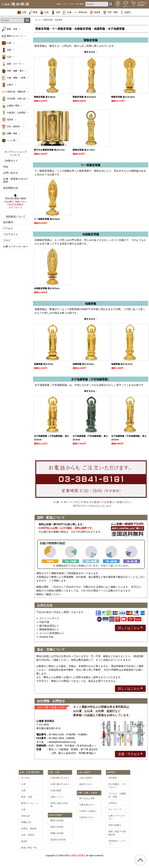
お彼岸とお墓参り (88, 811)
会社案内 (8, 222)
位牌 (56, 12)
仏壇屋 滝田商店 (78, 855)
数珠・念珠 (12, 29)
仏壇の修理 (56, 790)
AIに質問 (80, 4)
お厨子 (10, 85)
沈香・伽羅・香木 (15, 71)
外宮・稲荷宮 (28, 835)
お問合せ (113, 803)
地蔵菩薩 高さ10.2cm (122, 364)
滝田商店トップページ (117, 842)
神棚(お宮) (26, 822)
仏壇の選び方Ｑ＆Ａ (60, 784)
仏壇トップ (61, 4)
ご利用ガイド (11, 161)
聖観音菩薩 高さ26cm (45, 97)
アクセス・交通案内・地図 (117, 795)
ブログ (71, 4)
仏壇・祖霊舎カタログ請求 (15, 180)
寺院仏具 (80, 12)
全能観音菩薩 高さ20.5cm (47, 288)
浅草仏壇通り (115, 825)
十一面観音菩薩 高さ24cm (47, 219)
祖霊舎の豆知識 (58, 840)
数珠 (33, 12)
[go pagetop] (140, 860)
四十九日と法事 (87, 798)
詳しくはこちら (130, 628)
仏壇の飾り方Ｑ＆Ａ (60, 778)
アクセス (8, 228)
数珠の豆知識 (57, 820)
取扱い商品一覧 (29, 848)
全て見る (26, 778)
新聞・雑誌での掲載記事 (117, 833)
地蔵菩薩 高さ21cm (44, 364)
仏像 (67, 12)
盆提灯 (125, 12)
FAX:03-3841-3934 (15, 202)
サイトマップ (115, 809)
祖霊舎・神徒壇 (29, 829)
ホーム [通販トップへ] (38, 20)
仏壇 (22, 12)
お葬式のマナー (87, 817)
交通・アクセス (130, 754)
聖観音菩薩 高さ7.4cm (84, 150)
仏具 (44, 12)
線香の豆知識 (57, 827)
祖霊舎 (95, 12)
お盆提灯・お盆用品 (16, 113)
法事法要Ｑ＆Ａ (87, 805)
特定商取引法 (11, 188)
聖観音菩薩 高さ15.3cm (123, 97)
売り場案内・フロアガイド (117, 786)
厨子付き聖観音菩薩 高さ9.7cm (49, 150)
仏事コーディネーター (15, 246)
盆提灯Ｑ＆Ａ (86, 784)
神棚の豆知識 (57, 833)
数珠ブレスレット (30, 803)
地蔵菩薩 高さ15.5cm (83, 364)
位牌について (57, 797)
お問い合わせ (11, 173)
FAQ (6, 167)
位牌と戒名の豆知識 (59, 805)
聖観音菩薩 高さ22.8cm (84, 97)
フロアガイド (11, 234)
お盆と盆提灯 (86, 778)
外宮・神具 (110, 12)
